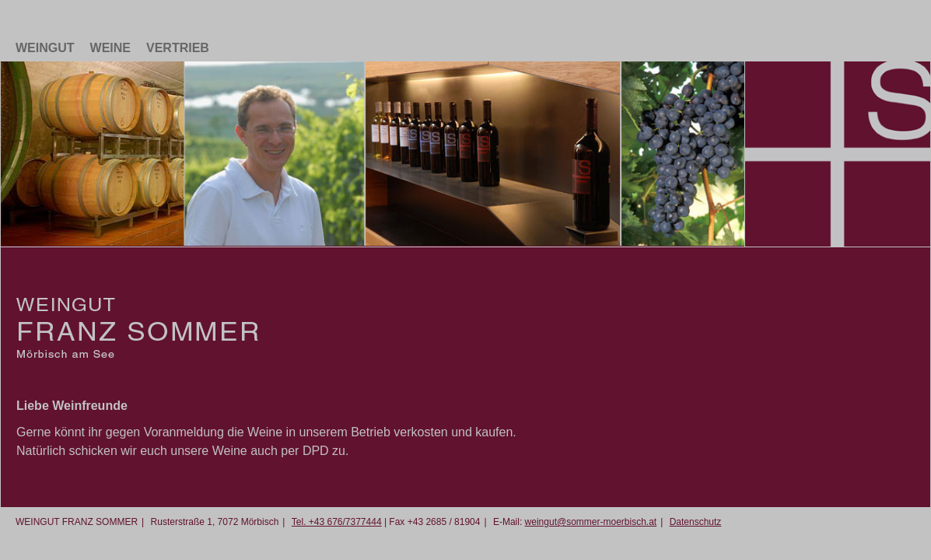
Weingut (45, 48)
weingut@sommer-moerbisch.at (591, 522)
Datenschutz (696, 522)
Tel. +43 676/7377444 (337, 522)
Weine (110, 48)
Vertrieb (178, 48)
